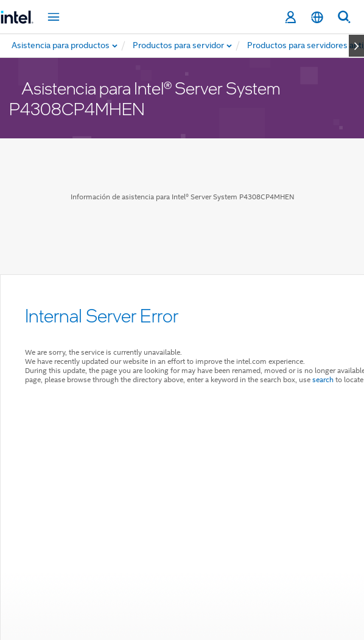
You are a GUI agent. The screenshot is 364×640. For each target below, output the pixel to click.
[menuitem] (179, 46)
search (323, 379)
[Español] (317, 17)
